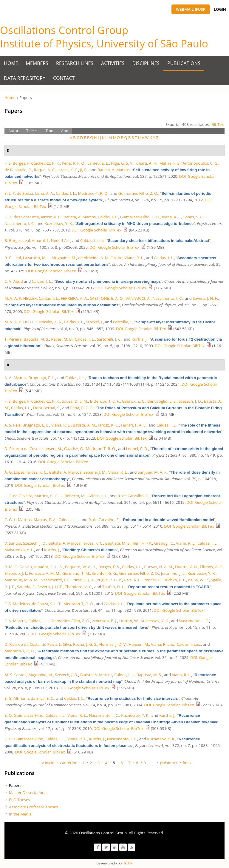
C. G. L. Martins (18, 520)
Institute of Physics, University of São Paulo (104, 43)
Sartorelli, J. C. (109, 339)
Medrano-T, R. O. (93, 193)
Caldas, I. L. (66, 193)
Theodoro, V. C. (78, 587)
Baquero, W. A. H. (81, 567)
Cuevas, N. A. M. (159, 567)
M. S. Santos (15, 675)
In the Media (20, 814)
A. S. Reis (13, 425)
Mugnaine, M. (64, 258)
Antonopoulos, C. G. (200, 163)
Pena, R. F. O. (74, 163)
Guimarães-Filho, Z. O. (138, 193)
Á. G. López (14, 472)
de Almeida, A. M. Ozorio (100, 258)
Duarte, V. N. (186, 567)
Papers (15, 785)
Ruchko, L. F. (175, 580)
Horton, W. (129, 621)
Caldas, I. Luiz (92, 240)
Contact (64, 78)
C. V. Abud (14, 281)
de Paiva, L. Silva (56, 644)
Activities (113, 63)
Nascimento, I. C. (20, 223)
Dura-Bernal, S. (47, 408)
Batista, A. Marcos (114, 170)
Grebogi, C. (164, 543)
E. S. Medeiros (17, 604)
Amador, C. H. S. (48, 567)
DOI (183, 176)
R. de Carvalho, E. (133, 496)
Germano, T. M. (76, 573)
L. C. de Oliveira (18, 496)
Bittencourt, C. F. (105, 401)
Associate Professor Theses (33, 807)
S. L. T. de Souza (19, 193)
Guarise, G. (74, 449)
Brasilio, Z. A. (50, 322)
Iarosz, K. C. (68, 170)
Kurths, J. (140, 339)
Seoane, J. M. (95, 472)
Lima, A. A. (45, 193)
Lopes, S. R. (194, 217)
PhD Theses (20, 800)
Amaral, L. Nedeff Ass (51, 240)
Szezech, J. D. (190, 401)
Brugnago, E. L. (42, 378)
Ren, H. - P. (142, 543)
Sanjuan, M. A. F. (153, 472)
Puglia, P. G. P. (109, 580)
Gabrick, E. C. (134, 401)
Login (220, 9)
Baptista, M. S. (36, 339)
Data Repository (25, 78)
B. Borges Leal (17, 240)
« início (48, 763)
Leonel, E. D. (137, 449)
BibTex (218, 124)
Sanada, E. (26, 587)
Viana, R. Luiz (163, 644)
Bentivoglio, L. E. (162, 401)
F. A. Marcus (15, 621)
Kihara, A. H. (146, 163)
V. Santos (13, 543)
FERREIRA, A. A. (74, 298)
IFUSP (128, 863)
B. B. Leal (13, 258)
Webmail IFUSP (191, 9)
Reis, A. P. (133, 580)
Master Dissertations (28, 793)
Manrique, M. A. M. (21, 580)
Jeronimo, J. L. (173, 573)
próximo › (168, 763)
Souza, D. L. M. (75, 401)
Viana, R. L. (172, 217)
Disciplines (146, 63)
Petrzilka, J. (123, 322)
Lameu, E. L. (98, 163)
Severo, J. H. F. (205, 298)
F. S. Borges (15, 163)
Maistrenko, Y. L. (19, 550)
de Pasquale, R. (18, 170)
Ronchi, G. (153, 580)
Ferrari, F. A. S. (134, 425)
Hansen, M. (52, 449)
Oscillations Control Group (64, 30)
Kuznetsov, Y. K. (59, 223)
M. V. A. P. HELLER (21, 298)
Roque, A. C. (45, 170)
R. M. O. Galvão (18, 567)
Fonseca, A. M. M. (45, 573)
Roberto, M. (75, 496)
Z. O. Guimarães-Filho (24, 715)
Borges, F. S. (109, 567)
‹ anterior (68, 763)
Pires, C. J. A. (84, 580)
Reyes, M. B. (62, 339)
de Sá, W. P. (199, 580)
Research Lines (75, 63)
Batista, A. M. (84, 425)
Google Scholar (201, 176)
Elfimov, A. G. (212, 567)
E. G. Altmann (17, 698)
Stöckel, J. (94, 322)
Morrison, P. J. (105, 621)
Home (11, 63)
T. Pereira (13, 339)
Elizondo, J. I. (16, 573)
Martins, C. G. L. (48, 496)
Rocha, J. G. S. (85, 644)
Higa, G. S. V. (122, 163)
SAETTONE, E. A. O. (107, 298)
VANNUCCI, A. (138, 298)
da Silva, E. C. (42, 698)
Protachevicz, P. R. (43, 163)
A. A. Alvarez (16, 378)
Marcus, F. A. (45, 520)
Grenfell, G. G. (105, 573)
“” (135, 223)
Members (37, 63)
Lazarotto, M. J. (36, 258)
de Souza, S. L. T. (47, 604)
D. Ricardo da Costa (22, 449)
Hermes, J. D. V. (113, 644)
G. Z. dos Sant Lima (22, 217)
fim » (187, 763)
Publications (184, 63)
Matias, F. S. (170, 163)
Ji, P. (84, 170)
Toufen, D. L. (114, 587)
